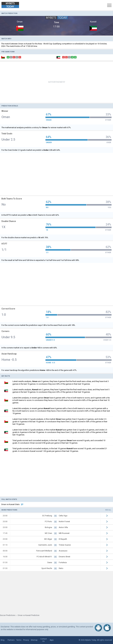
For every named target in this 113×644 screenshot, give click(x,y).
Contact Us (44, 640)
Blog (3, 640)
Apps (52, 640)
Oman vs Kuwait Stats (12, 504)
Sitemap (34, 640)
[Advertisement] (56, 82)
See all (108, 510)
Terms (19, 640)
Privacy (26, 640)
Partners (11, 640)
